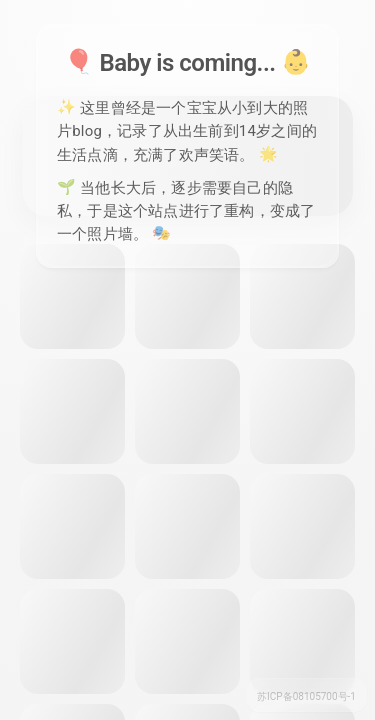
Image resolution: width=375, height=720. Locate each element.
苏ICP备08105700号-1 (306, 696)
